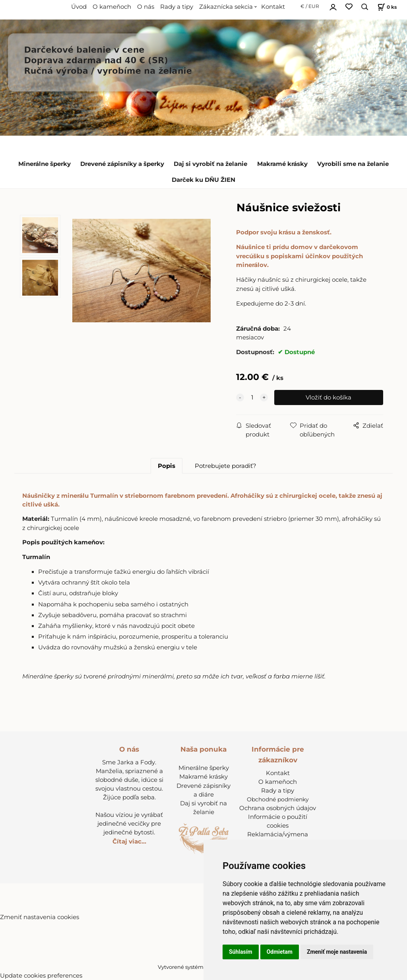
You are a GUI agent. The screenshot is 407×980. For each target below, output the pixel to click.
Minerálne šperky (45, 164)
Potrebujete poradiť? (226, 466)
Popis (167, 466)
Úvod (79, 7)
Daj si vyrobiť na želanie (210, 164)
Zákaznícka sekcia (226, 7)
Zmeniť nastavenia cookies (40, 917)
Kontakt (273, 7)
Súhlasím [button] (241, 952)
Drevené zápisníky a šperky (122, 164)
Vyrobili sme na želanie (353, 164)
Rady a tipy (177, 7)
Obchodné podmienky (278, 799)
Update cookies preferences (41, 976)
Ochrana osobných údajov (278, 808)
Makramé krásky (282, 164)
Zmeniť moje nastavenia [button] (337, 952)
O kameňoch (112, 7)
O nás (146, 7)
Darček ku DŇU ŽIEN (203, 180)
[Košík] (386, 7)
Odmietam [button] (280, 952)
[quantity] (252, 397)
